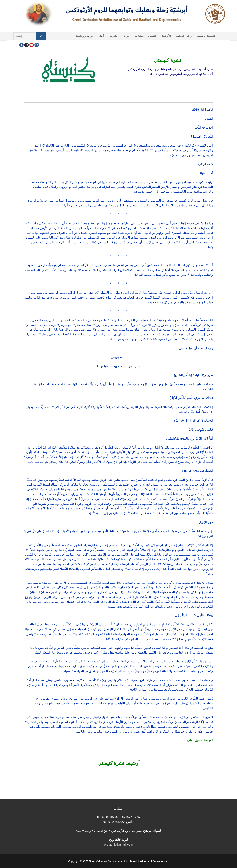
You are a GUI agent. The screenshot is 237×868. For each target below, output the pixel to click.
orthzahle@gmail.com (118, 845)
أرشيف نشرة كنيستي (119, 763)
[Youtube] (32, 45)
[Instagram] (26, 45)
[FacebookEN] (37, 45)
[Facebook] (21, 45)
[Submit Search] (41, 36)
